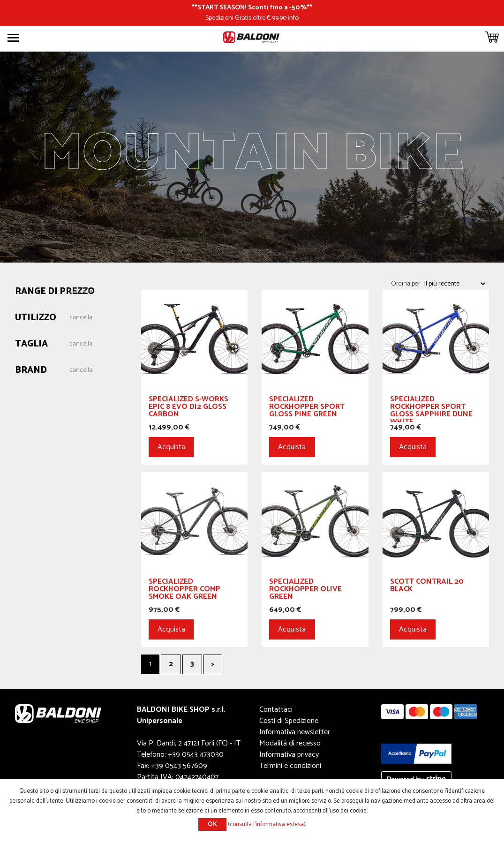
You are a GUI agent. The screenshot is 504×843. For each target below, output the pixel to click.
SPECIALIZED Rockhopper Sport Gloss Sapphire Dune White (431, 409)
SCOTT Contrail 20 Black (427, 587)
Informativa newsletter (295, 732)
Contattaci (276, 710)
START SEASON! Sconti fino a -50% (252, 8)
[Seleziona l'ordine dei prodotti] (454, 284)
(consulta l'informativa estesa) (267, 824)
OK (212, 824)
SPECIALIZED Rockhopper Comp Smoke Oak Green (184, 591)
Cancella (81, 292)
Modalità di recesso (290, 743)
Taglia (31, 344)
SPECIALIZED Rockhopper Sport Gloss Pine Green (307, 408)
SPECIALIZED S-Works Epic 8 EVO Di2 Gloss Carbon (188, 408)
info (293, 18)
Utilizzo (36, 318)
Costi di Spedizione (289, 721)
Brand (31, 371)
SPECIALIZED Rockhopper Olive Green (305, 591)
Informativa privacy (289, 755)
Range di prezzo (55, 292)
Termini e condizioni (290, 766)
